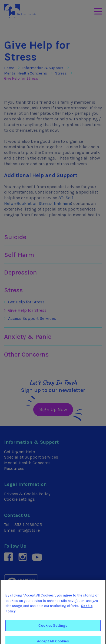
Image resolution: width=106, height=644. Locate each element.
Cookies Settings (53, 628)
